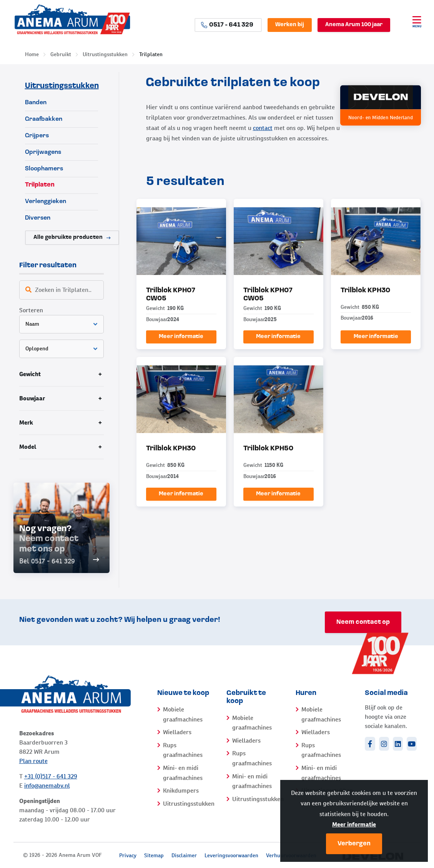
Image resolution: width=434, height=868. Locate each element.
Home (32, 54)
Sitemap (154, 855)
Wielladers (177, 732)
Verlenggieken (46, 202)
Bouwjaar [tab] (32, 398)
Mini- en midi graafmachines (183, 773)
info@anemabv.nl (47, 786)
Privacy (128, 855)
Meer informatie (354, 824)
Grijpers (37, 136)
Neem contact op (363, 622)
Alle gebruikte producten (72, 237)
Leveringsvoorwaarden (231, 855)
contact (263, 128)
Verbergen (354, 844)
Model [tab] (28, 447)
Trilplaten (151, 54)
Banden (36, 103)
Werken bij (290, 25)
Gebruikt (61, 54)
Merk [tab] (26, 422)
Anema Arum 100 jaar (354, 25)
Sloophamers (44, 169)
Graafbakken (44, 119)
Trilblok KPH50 (268, 449)
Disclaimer (184, 855)
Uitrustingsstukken (105, 54)
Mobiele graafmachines (183, 714)
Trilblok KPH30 (365, 291)
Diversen (38, 218)
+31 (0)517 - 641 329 (51, 776)
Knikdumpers (181, 791)
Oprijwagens (43, 152)
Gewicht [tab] (30, 374)
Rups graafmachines (183, 750)
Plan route (33, 761)
